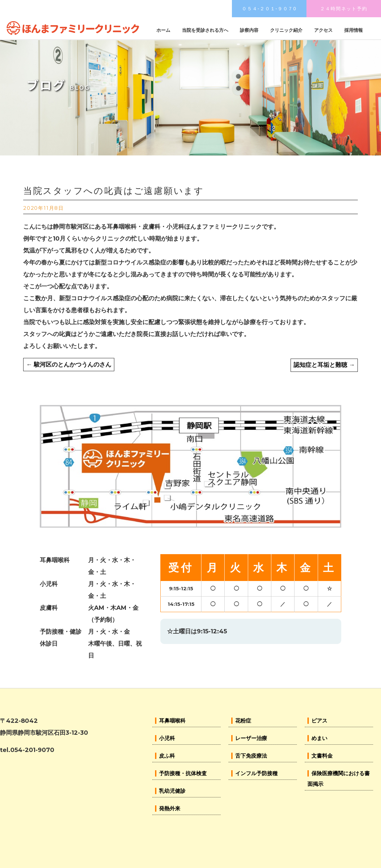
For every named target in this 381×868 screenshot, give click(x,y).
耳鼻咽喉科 (172, 721)
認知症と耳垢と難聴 (324, 365)
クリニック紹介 (286, 30)
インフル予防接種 (256, 773)
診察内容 (249, 30)
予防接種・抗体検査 (183, 773)
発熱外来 (170, 809)
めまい (319, 738)
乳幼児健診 (172, 791)
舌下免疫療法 (251, 756)
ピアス (319, 721)
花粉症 (243, 721)
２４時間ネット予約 (344, 9)
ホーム (163, 30)
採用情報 (354, 30)
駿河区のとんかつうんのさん (69, 365)
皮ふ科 (167, 756)
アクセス (323, 30)
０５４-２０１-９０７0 (269, 9)
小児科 (167, 738)
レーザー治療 (251, 738)
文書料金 (322, 756)
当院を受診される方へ (205, 30)
